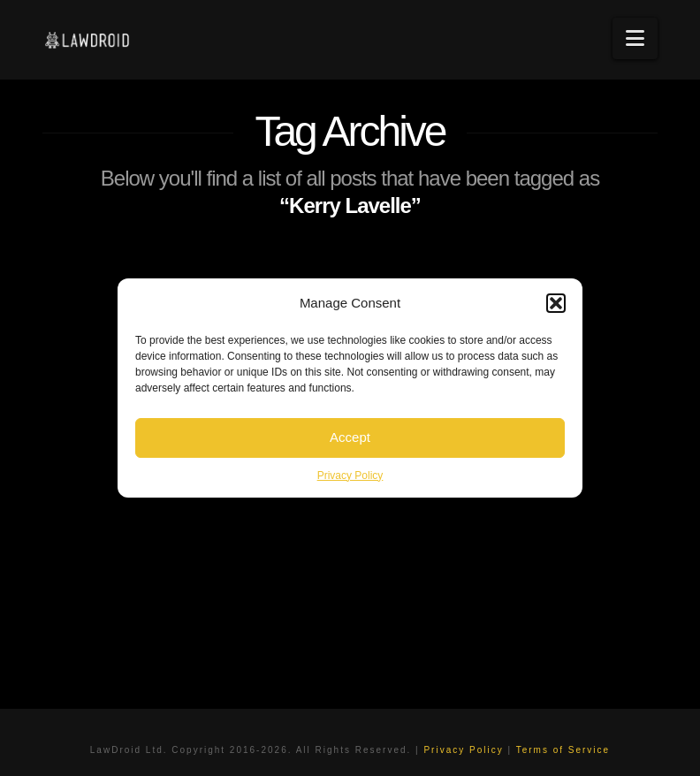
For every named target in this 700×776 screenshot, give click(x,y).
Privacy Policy (350, 475)
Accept (350, 437)
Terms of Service (563, 750)
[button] (556, 303)
